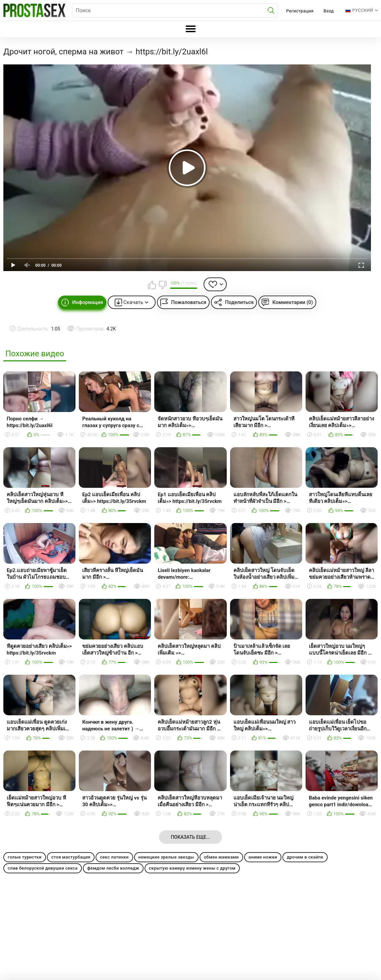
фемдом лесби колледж (113, 868)
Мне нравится (152, 285)
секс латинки (114, 857)
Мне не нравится (162, 285)
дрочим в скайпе (305, 857)
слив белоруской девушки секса (43, 868)
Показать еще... (190, 837)
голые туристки (25, 857)
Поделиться (239, 302)
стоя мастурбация (71, 857)
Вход (329, 11)
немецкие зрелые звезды (166, 857)
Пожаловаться (189, 302)
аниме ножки (263, 857)
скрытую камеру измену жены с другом (192, 868)
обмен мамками (221, 857)
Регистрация (300, 11)
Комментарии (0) (293, 302)
